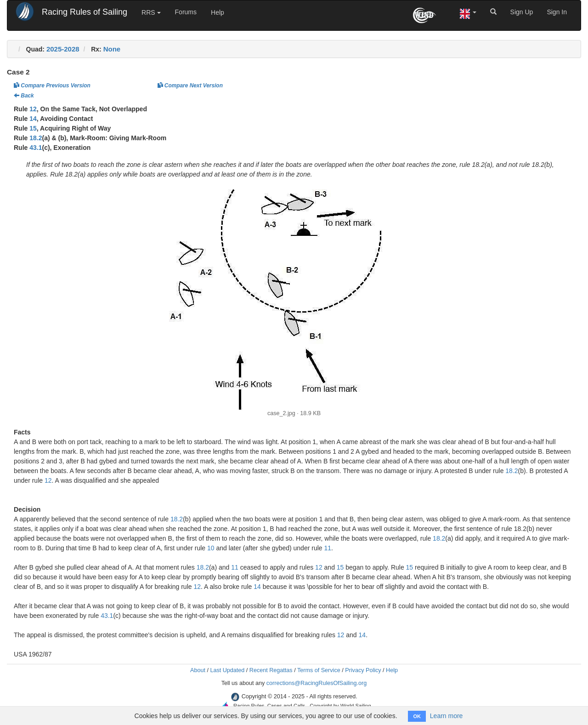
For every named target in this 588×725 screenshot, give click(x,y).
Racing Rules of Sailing (85, 12)
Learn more (447, 716)
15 (33, 128)
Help (218, 12)
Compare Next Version (190, 86)
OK (417, 716)
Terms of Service (319, 670)
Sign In (557, 12)
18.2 (36, 138)
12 (33, 109)
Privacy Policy (363, 670)
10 (211, 548)
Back (24, 96)
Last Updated (227, 670)
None (112, 49)
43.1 (36, 148)
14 (33, 119)
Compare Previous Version (52, 86)
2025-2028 (63, 49)
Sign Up (522, 12)
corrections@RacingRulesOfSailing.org (317, 683)
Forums (186, 12)
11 (328, 548)
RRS (151, 12)
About (198, 670)
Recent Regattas (271, 670)
